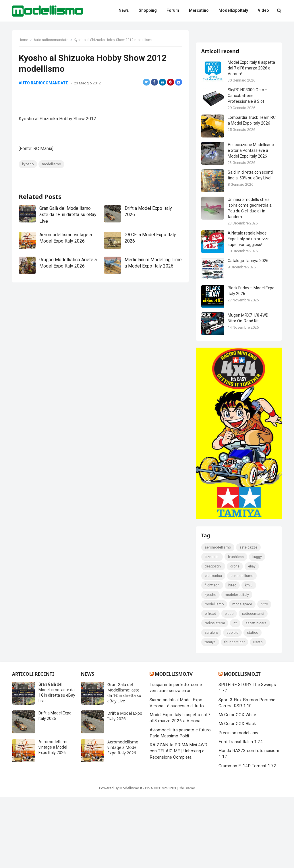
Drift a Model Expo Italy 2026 (125, 787)
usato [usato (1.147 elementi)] (258, 713)
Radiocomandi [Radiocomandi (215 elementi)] (253, 684)
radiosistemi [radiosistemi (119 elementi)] (215, 694)
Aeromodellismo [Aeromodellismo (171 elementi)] (218, 618)
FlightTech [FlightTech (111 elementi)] (212, 656)
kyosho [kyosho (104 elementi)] (211, 665)
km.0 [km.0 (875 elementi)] (249, 656)
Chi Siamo (187, 859)
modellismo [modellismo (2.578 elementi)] (214, 675)
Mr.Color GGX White (237, 786)
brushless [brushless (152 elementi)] (236, 627)
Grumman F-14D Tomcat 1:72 (247, 836)
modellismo (52, 185)
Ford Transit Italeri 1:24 (241, 813)
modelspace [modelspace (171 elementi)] (242, 675)
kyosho (28, 185)
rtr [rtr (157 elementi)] (235, 694)
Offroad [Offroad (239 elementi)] (211, 684)
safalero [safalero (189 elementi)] (212, 703)
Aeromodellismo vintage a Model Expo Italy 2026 (54, 818)
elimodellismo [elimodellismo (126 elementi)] (242, 646)
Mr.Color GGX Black (237, 795)
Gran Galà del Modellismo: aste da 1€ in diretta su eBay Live (66, 251)
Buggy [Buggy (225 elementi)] (257, 627)
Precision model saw (238, 803)
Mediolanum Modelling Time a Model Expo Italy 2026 (149, 303)
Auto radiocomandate (52, 40)
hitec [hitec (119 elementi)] (233, 656)
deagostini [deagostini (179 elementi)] (213, 637)
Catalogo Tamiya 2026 (248, 329)
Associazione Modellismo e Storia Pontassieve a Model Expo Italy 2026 (251, 219)
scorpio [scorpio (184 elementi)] (233, 703)
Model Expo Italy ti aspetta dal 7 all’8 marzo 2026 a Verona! (252, 136)
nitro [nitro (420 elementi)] (265, 675)
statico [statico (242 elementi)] (253, 703)
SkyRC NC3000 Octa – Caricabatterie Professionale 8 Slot (248, 164)
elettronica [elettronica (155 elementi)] (214, 646)
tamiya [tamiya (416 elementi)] (210, 713)
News (88, 745)
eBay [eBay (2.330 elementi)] (252, 637)
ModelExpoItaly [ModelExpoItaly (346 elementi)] (237, 665)
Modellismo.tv (174, 745)
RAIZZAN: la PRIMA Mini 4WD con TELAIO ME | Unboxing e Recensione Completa (178, 822)
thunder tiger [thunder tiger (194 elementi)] (235, 713)
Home (24, 40)
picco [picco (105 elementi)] (229, 684)
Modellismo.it (242, 745)
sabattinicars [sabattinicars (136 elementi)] (256, 694)
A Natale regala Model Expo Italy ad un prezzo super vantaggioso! (249, 307)
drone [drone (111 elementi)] (235, 637)
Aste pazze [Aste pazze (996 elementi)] (249, 618)
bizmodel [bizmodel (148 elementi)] (212, 627)
